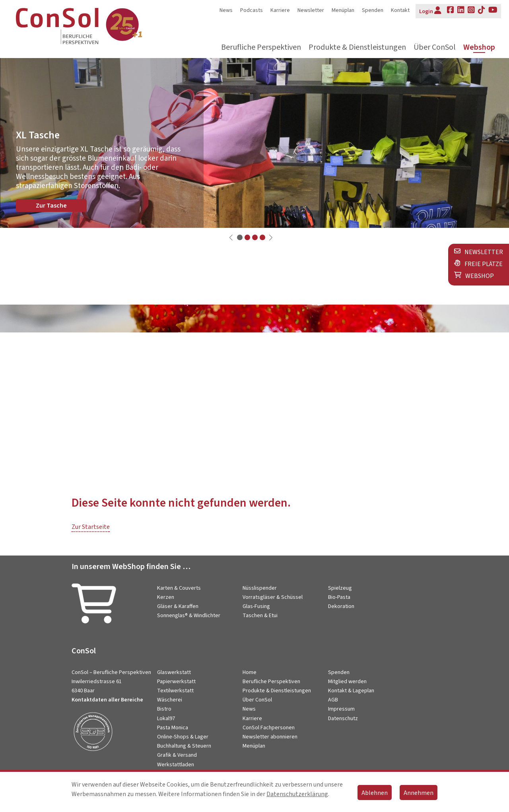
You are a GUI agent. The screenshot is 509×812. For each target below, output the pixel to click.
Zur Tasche (51, 206)
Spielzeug (340, 588)
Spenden (373, 10)
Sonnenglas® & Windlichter (189, 616)
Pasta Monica (173, 728)
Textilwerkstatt (175, 691)
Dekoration (341, 606)
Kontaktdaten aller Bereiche (107, 700)
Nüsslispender (260, 588)
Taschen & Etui (260, 616)
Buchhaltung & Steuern (184, 746)
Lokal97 (166, 719)
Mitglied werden (347, 682)
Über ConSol (435, 48)
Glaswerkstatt (174, 672)
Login (430, 11)
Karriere (280, 10)
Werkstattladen (176, 765)
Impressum (341, 709)
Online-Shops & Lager (183, 737)
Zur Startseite (91, 527)
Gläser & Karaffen (178, 606)
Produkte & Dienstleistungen (357, 48)
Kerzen (166, 597)
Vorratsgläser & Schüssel (273, 597)
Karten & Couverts (179, 588)
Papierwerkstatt (176, 682)
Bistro (164, 709)
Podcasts (252, 10)
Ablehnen (375, 793)
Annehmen (419, 793)
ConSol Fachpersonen (269, 728)
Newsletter (311, 10)
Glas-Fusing (256, 606)
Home (250, 672)
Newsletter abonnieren (270, 737)
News (226, 10)
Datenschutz (343, 719)
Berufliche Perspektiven (261, 48)
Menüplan (343, 10)
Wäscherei (170, 700)
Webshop (479, 48)
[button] (240, 237)
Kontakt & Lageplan (351, 691)
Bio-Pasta (339, 597)
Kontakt (400, 10)
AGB (333, 700)
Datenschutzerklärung (297, 794)
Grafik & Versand (177, 755)
